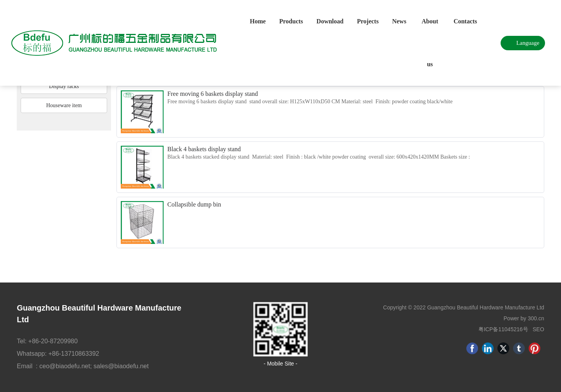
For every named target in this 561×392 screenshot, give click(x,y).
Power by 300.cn (524, 318)
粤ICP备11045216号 (503, 329)
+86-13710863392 (74, 354)
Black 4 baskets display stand (204, 149)
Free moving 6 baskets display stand (213, 94)
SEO (538, 329)
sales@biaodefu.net (121, 366)
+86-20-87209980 (54, 341)
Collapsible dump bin (194, 204)
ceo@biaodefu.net (65, 366)
